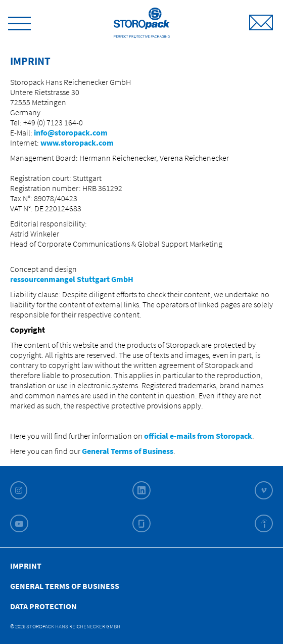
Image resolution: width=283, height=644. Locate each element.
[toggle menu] (19, 22)
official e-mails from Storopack (198, 436)
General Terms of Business (128, 451)
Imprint (26, 566)
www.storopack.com (77, 143)
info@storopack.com (71, 132)
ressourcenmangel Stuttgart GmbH (73, 279)
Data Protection (43, 606)
